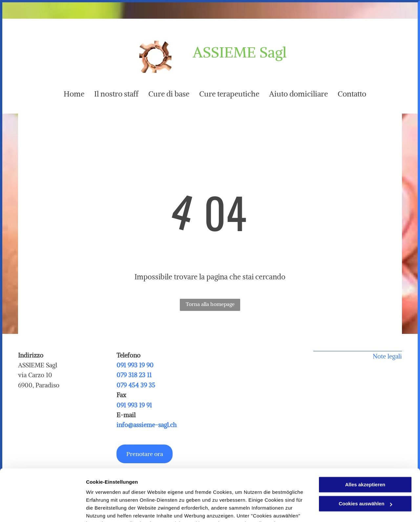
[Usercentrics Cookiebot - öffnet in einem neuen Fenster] (42, 509)
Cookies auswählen (109, 509)
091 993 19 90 (135, 365)
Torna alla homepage (210, 304)
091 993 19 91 (134, 405)
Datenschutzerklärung (161, 491)
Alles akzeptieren (365, 436)
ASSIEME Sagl (240, 52)
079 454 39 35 (136, 385)
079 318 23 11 (134, 375)
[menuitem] (69, 94)
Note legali (387, 356)
